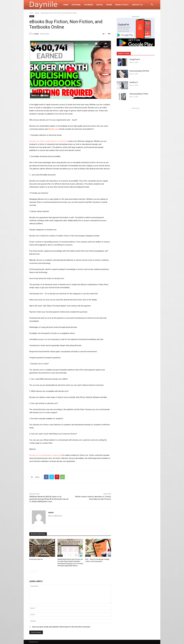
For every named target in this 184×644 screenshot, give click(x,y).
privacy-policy (122, 5)
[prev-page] (31, 571)
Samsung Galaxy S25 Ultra (139, 71)
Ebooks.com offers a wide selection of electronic (48, 141)
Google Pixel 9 (135, 59)
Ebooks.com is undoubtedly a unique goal (45, 455)
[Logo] (46, 5)
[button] (152, 5)
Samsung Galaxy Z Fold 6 (139, 94)
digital (100, 5)
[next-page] (35, 571)
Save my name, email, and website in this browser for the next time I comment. (61, 627)
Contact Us (137, 5)
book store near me (36, 559)
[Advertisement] (136, 124)
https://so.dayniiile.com (55, 516)
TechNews (88, 5)
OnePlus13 (134, 82)
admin (37, 34)
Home (66, 5)
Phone (109, 5)
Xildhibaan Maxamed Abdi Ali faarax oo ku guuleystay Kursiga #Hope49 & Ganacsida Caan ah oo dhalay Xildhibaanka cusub (49, 499)
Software (76, 5)
